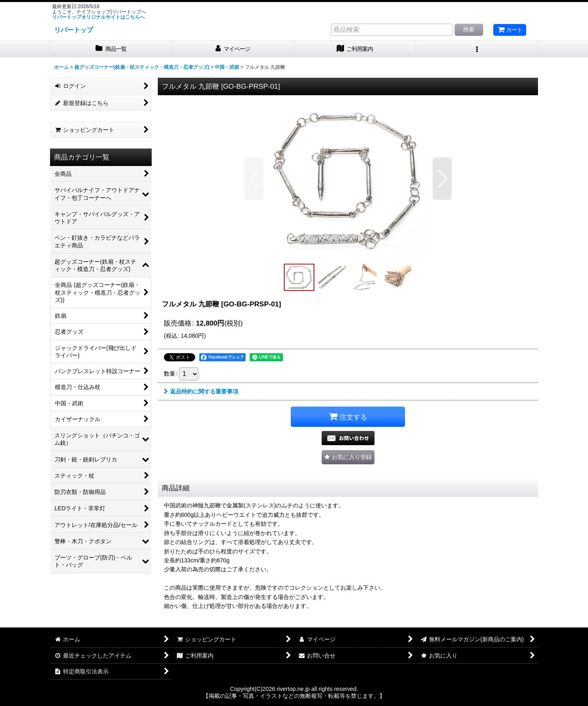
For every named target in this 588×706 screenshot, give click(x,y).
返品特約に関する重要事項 (201, 391)
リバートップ (74, 30)
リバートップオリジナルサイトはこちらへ (98, 17)
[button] (477, 49)
